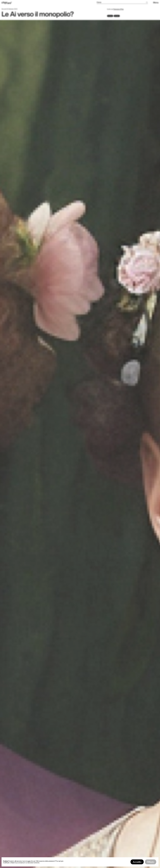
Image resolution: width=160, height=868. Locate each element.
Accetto (137, 862)
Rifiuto (151, 862)
